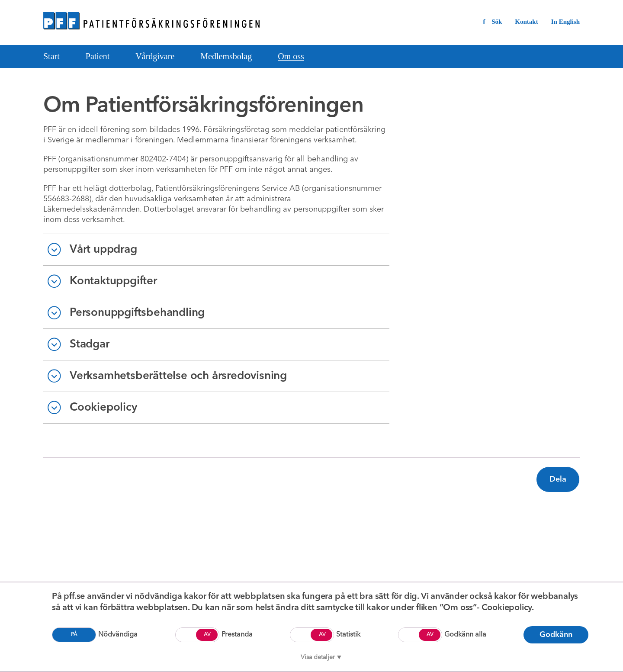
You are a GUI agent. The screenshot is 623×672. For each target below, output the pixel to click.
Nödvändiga (118, 635)
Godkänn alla (465, 635)
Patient (98, 56)
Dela (558, 479)
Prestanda (237, 635)
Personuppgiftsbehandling (137, 313)
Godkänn (556, 635)
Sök (497, 22)
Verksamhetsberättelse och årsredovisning (178, 376)
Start (51, 56)
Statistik (348, 635)
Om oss (291, 56)
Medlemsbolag (226, 56)
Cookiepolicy (103, 408)
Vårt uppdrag (103, 250)
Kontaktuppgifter (113, 281)
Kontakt (526, 22)
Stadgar (90, 344)
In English (565, 22)
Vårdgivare (155, 56)
